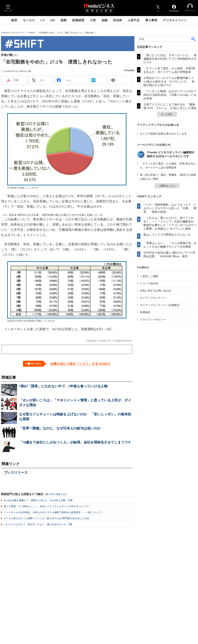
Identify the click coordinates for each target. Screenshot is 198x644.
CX (43, 20)
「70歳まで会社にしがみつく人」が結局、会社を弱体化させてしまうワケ (75, 442)
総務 (64, 20)
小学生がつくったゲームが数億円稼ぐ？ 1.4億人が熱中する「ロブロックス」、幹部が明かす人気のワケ (170, 82)
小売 (93, 20)
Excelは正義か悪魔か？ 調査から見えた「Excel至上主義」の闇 (38, 500)
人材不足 (134, 20)
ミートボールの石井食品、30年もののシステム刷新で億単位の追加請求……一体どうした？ (53, 512)
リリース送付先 (149, 283)
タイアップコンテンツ (153, 298)
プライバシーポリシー (153, 319)
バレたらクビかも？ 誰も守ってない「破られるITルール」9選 (38, 524)
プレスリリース (16, 473)
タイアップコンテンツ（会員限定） (161, 305)
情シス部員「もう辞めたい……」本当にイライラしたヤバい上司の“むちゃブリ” (47, 506)
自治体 (117, 20)
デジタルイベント (175, 20)
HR (53, 20)
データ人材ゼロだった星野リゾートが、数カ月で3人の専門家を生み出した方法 (46, 518)
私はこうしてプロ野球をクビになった (167, 235)
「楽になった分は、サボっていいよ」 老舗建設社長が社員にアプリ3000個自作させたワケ (170, 59)
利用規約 (145, 312)
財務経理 (78, 20)
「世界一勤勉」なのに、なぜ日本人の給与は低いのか (60, 428)
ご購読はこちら (167, 186)
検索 (194, 39)
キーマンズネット (56, 494)
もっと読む (167, 114)
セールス (29, 20)
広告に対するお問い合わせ (156, 291)
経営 (14, 20)
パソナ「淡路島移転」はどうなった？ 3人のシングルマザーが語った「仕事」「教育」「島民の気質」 (170, 208)
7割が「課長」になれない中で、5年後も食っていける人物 (63, 386)
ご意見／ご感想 (149, 276)
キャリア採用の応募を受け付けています (163, 134)
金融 (104, 20)
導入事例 (151, 20)
